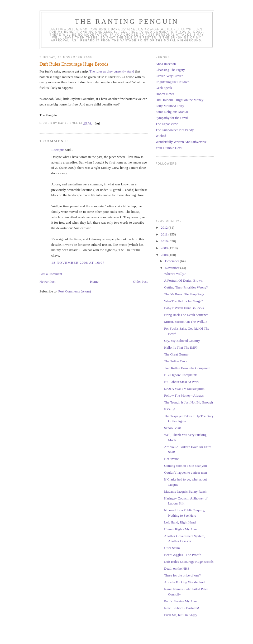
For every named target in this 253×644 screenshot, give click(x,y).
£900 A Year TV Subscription (184, 389)
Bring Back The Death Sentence (186, 315)
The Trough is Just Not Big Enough (188, 402)
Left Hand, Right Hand (180, 522)
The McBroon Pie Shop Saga (184, 294)
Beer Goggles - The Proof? (183, 555)
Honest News (165, 94)
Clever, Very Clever (169, 76)
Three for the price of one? (182, 575)
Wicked (161, 136)
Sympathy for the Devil (172, 118)
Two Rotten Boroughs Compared (187, 368)
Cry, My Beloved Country (182, 341)
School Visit (173, 428)
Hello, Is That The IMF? (181, 347)
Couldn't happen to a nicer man (185, 472)
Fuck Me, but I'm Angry (181, 615)
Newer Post (47, 282)
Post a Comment (51, 274)
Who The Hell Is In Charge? (183, 301)
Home (94, 282)
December (172, 261)
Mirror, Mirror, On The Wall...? (186, 322)
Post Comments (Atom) (75, 291)
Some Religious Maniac (172, 112)
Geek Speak (164, 88)
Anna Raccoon (166, 64)
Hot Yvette (171, 459)
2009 (165, 248)
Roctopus (58, 150)
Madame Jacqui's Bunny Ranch (186, 491)
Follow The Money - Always (184, 395)
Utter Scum (172, 548)
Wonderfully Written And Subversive (181, 142)
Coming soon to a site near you (185, 466)
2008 (165, 255)
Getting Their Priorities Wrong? (186, 287)
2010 (165, 241)
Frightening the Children (173, 82)
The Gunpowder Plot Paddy (175, 130)
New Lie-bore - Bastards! (182, 608)
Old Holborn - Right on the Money (180, 100)
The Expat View (167, 124)
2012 (165, 227)
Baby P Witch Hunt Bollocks (184, 308)
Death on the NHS (177, 568)
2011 (165, 234)
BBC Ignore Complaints (181, 375)
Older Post (140, 282)
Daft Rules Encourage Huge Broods (189, 562)
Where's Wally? (175, 274)
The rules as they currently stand (111, 71)
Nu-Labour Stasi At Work (182, 382)
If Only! (170, 409)
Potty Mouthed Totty (170, 106)
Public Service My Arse (180, 601)
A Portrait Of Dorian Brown (183, 280)
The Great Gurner (176, 354)
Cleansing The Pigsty (170, 70)
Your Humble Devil (169, 148)
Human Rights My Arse (180, 529)
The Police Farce (176, 361)
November (173, 268)
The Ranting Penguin (127, 21)
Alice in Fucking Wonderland (184, 582)
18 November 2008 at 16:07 (78, 263)
